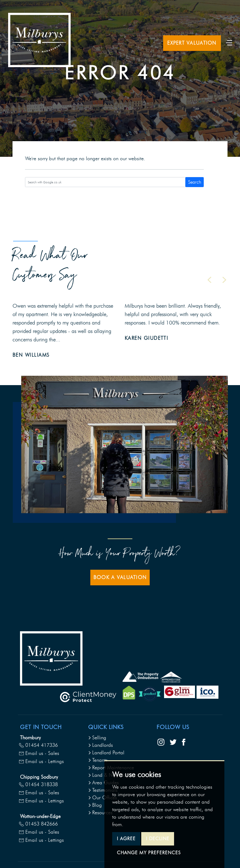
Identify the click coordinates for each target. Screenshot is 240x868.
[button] (209, 280)
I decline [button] (158, 839)
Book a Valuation (120, 577)
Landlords (100, 745)
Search (195, 182)
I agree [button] (126, 839)
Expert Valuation (192, 43)
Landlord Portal (106, 753)
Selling (97, 738)
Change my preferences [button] (149, 853)
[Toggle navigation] (229, 42)
